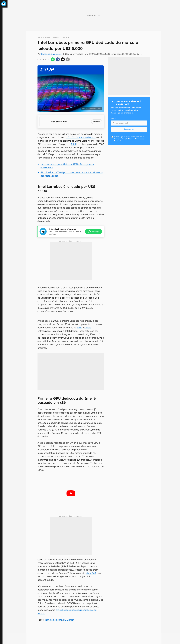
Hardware (66, 37)
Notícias (48, 37)
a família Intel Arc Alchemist (81, 137)
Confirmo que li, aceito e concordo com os (130, 139)
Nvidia (88, 328)
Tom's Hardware (53, 620)
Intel (73, 144)
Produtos (56, 37)
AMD (79, 328)
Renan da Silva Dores (51, 54)
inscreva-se (129, 129)
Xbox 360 (91, 573)
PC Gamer (68, 620)
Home (40, 37)
